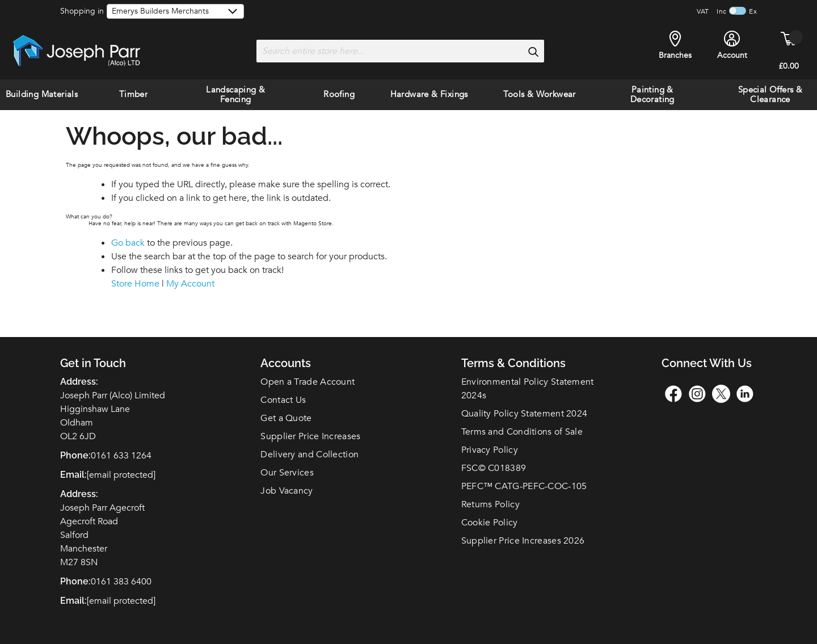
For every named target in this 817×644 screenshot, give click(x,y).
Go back (128, 243)
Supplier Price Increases (310, 436)
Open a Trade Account (308, 382)
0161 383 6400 (121, 582)
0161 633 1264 (121, 456)
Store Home (135, 284)
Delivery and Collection (309, 454)
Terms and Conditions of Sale (522, 432)
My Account (190, 284)
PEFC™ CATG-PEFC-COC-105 (524, 486)
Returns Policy (490, 504)
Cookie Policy (490, 523)
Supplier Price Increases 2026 (523, 541)
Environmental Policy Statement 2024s (528, 389)
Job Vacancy (287, 491)
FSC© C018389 (494, 468)
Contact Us (283, 400)
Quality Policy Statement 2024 (525, 414)
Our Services (287, 473)
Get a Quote (286, 418)
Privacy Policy (490, 450)
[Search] (533, 52)
